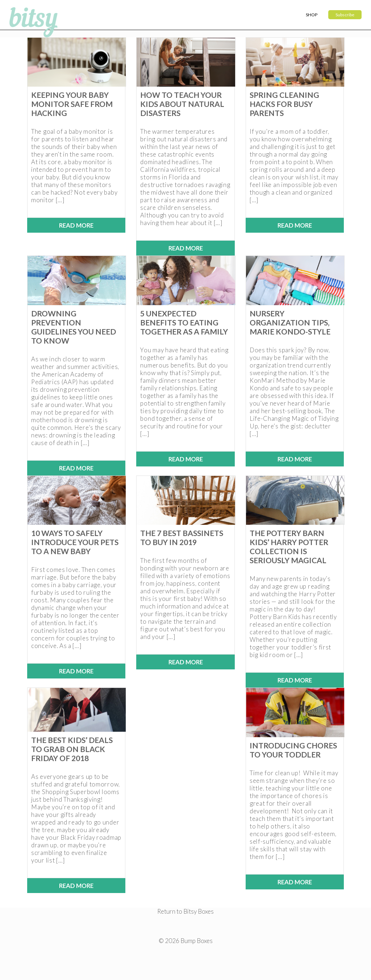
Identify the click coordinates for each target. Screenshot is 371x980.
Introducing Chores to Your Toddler (293, 750)
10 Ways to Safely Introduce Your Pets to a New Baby (75, 542)
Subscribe (345, 15)
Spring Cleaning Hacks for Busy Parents (284, 104)
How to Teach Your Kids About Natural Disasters (182, 104)
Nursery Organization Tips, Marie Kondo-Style (290, 322)
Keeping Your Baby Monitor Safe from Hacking (72, 104)
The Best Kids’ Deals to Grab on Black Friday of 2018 (72, 749)
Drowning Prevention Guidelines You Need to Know (74, 327)
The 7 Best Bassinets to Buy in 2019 (182, 537)
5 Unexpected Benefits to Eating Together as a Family (184, 322)
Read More (76, 225)
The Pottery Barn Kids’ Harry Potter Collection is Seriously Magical (289, 547)
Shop (312, 15)
